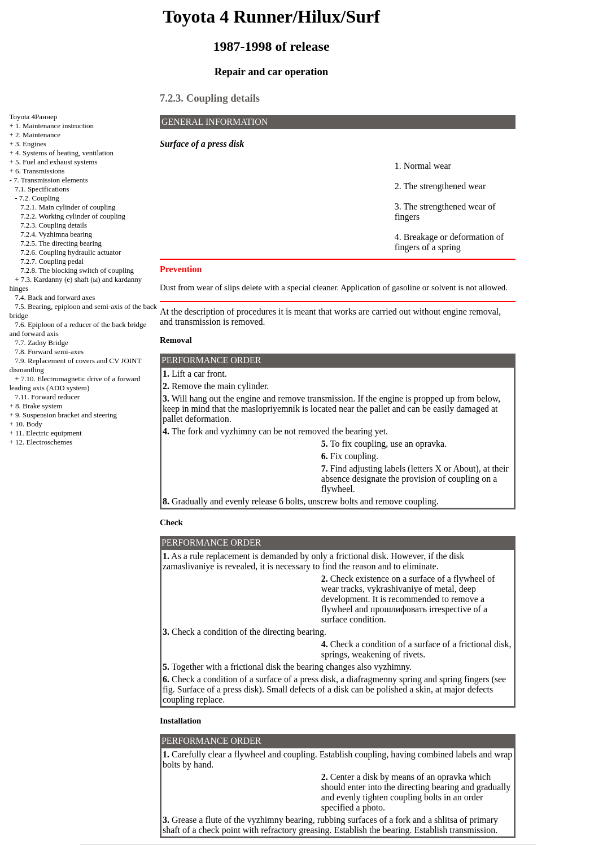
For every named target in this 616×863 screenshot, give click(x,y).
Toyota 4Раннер (33, 117)
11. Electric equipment (49, 433)
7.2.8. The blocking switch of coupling (77, 270)
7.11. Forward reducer (47, 397)
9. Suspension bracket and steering (66, 415)
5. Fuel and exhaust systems (56, 162)
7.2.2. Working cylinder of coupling (73, 216)
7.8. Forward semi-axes (49, 352)
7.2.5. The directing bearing (61, 243)
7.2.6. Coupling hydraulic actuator (71, 252)
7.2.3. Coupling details (54, 225)
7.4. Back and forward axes (55, 297)
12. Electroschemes (44, 442)
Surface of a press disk (218, 689)
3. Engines (31, 144)
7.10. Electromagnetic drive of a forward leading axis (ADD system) (75, 383)
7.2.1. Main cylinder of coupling (68, 207)
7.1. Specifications (42, 189)
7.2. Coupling (39, 198)
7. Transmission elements (51, 180)
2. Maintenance (38, 135)
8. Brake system (39, 406)
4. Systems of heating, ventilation (64, 153)
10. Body (29, 424)
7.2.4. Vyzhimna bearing (56, 234)
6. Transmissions (40, 171)
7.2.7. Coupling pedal (52, 261)
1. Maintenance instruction (54, 126)
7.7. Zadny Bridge (41, 343)
